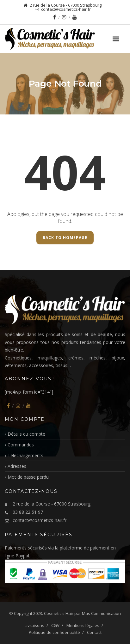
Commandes (21, 445)
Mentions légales (83, 625)
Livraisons (34, 625)
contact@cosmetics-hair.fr (40, 520)
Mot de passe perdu (28, 477)
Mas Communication (101, 613)
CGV (55, 625)
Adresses (17, 466)
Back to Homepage (65, 238)
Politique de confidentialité (54, 632)
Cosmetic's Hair (59, 613)
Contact (94, 632)
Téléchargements (25, 455)
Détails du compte (26, 434)
